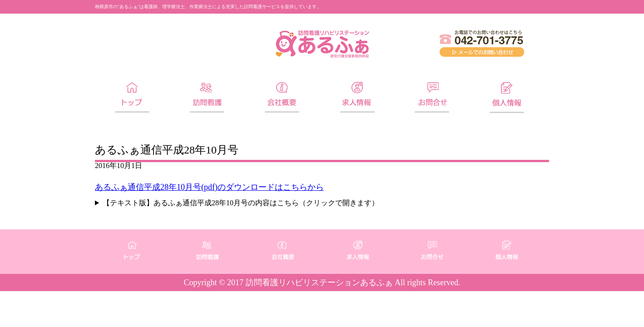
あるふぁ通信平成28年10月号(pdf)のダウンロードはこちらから (209, 187)
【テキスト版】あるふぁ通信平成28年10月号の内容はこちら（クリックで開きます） (241, 203)
